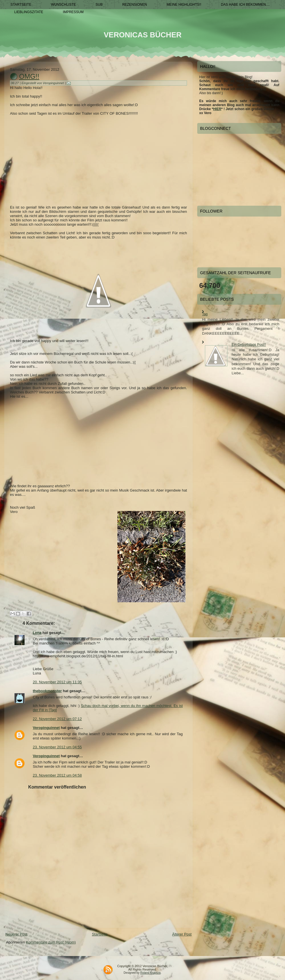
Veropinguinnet (46, 728)
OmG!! (29, 76)
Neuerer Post (16, 934)
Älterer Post (182, 934)
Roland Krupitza (150, 973)
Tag (205, 314)
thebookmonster (47, 691)
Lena (37, 633)
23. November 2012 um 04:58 (57, 775)
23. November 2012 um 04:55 (57, 747)
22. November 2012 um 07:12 (57, 719)
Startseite (100, 934)
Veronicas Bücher (143, 35)
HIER (217, 109)
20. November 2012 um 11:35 (57, 682)
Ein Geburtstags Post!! (249, 345)
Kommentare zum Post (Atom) (51, 942)
